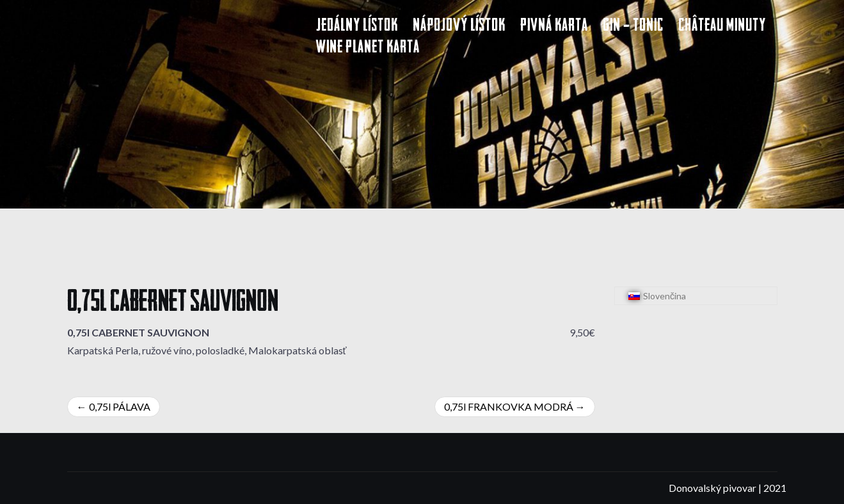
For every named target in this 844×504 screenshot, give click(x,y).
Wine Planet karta (368, 48)
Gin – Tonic (633, 27)
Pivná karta (554, 27)
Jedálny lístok (357, 27)
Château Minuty (722, 27)
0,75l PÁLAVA (120, 406)
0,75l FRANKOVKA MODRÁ (509, 406)
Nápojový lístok (459, 27)
